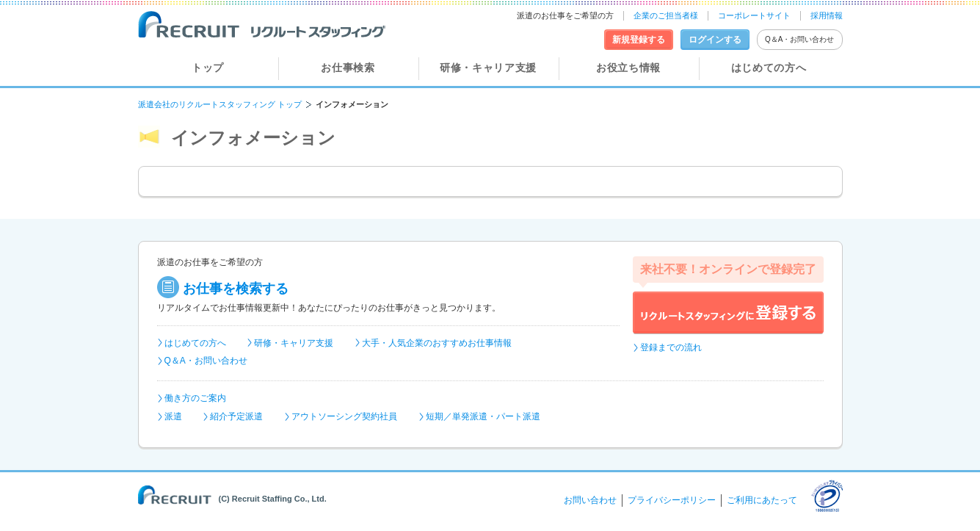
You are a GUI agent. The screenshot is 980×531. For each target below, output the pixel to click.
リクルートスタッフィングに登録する (728, 313)
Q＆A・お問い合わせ (799, 39)
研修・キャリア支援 (488, 68)
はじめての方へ (769, 68)
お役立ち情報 (628, 68)
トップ (208, 68)
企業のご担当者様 (666, 15)
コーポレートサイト (754, 15)
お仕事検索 (348, 68)
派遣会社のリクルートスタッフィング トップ (220, 104)
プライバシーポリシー (672, 500)
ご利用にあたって (762, 500)
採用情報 (827, 15)
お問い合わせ (590, 500)
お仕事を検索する (236, 289)
